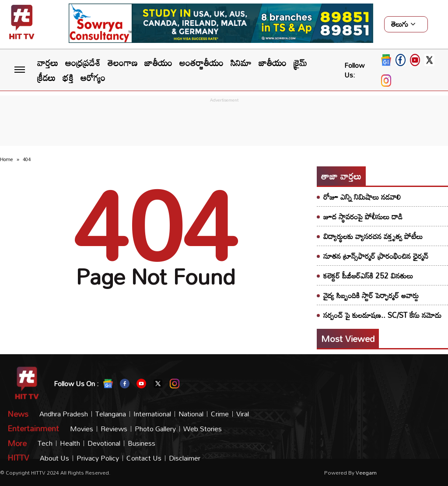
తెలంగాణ (122, 63)
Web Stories (203, 429)
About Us (54, 458)
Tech (45, 443)
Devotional (104, 443)
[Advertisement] (224, 124)
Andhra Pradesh (64, 414)
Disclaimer (185, 458)
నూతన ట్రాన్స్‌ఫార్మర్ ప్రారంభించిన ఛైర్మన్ (376, 256)
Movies (82, 429)
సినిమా (241, 63)
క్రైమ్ (300, 63)
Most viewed (348, 338)
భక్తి (68, 77)
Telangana (111, 414)
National (191, 414)
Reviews (114, 429)
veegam (366, 472)
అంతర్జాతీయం (201, 63)
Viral (243, 414)
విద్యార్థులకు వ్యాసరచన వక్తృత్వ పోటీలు (373, 236)
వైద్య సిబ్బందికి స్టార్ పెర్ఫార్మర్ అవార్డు (371, 295)
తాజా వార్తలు (341, 176)
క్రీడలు (46, 77)
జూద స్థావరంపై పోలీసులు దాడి (363, 217)
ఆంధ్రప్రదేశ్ (83, 63)
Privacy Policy (98, 458)
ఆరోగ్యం (93, 77)
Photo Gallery (155, 429)
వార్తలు (48, 63)
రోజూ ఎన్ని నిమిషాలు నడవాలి (362, 197)
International (152, 414)
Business (142, 443)
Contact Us (144, 458)
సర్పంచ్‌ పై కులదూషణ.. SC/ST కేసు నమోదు (382, 315)
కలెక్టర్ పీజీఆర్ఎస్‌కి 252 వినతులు (368, 276)
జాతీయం (158, 63)
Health (70, 443)
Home (7, 159)
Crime (220, 414)
